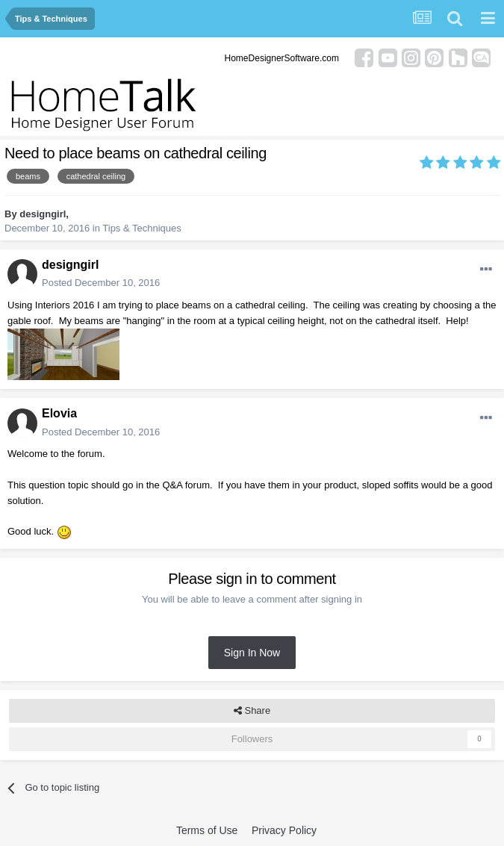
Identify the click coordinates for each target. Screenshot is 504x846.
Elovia (59, 413)
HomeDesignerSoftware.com (282, 58)
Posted (101, 283)
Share (252, 711)
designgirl (43, 214)
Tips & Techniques (142, 228)
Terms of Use (207, 830)
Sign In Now (252, 653)
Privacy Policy (284, 830)
